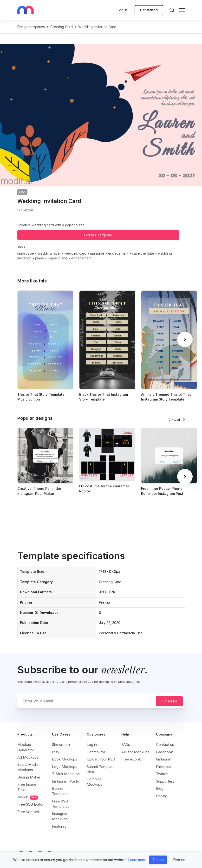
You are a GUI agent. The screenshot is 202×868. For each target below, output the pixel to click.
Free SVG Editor (30, 804)
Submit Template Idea (101, 769)
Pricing (162, 796)
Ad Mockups (28, 757)
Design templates (31, 27)
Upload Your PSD (101, 759)
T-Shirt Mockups (66, 774)
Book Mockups (65, 759)
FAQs (126, 745)
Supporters (165, 781)
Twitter (162, 774)
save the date (143, 253)
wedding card (75, 253)
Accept (158, 860)
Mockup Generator (26, 747)
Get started (149, 10)
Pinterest (163, 767)
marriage (97, 253)
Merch (28, 797)
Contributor (96, 752)
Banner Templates (61, 791)
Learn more (137, 860)
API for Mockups (135, 752)
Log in (122, 10)
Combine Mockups (94, 782)
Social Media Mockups (28, 767)
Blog (160, 788)
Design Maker (29, 777)
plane (40, 258)
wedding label (49, 253)
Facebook (164, 752)
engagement (118, 253)
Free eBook (131, 759)
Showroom (61, 745)
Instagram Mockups (60, 816)
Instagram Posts (65, 781)
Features (59, 826)
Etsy (56, 752)
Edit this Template (98, 235)
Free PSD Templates (61, 804)
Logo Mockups (65, 767)
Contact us (165, 745)
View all (174, 420)
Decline (179, 860)
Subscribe (169, 701)
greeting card (62, 27)
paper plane (58, 258)
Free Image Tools (27, 787)
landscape (26, 253)
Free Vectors (28, 812)
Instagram (164, 759)
